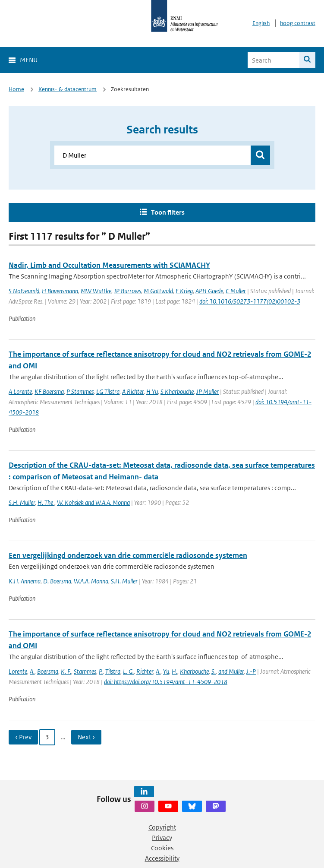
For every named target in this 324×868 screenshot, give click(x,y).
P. (101, 671)
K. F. (66, 671)
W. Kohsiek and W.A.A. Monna (93, 502)
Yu (166, 671)
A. (32, 671)
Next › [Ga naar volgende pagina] (86, 737)
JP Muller (208, 391)
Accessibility (162, 858)
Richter (145, 671)
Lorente (18, 671)
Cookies (162, 848)
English (261, 23)
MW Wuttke (96, 291)
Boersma (48, 671)
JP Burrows (127, 291)
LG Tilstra (108, 391)
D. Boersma (57, 581)
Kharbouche (194, 671)
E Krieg (184, 291)
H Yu (152, 391)
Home (16, 89)
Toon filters (168, 212)
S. (214, 671)
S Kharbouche (177, 391)
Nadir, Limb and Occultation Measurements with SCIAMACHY (109, 265)
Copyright (162, 827)
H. (175, 671)
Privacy (162, 838)
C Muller (236, 291)
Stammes (85, 671)
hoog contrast (298, 23)
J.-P (251, 671)
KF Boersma (49, 391)
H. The (46, 502)
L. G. (128, 671)
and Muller (231, 671)
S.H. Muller (22, 502)
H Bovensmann (60, 291)
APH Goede (209, 291)
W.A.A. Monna (91, 581)
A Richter (133, 391)
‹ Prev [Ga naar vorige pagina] (23, 737)
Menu (29, 60)
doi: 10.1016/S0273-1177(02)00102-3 (250, 301)
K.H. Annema (25, 581)
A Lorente (20, 391)
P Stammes (80, 391)
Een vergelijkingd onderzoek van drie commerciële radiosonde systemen (128, 555)
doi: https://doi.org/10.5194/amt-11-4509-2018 (166, 682)
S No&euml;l (24, 291)
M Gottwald (158, 291)
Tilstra (113, 671)
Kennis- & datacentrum (68, 89)
